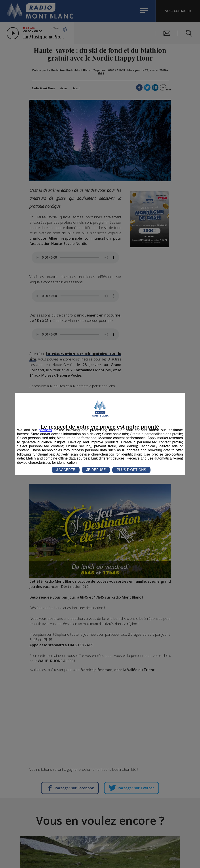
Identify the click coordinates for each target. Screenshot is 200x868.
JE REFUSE (96, 470)
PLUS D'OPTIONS (131, 470)
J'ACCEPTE (66, 470)
